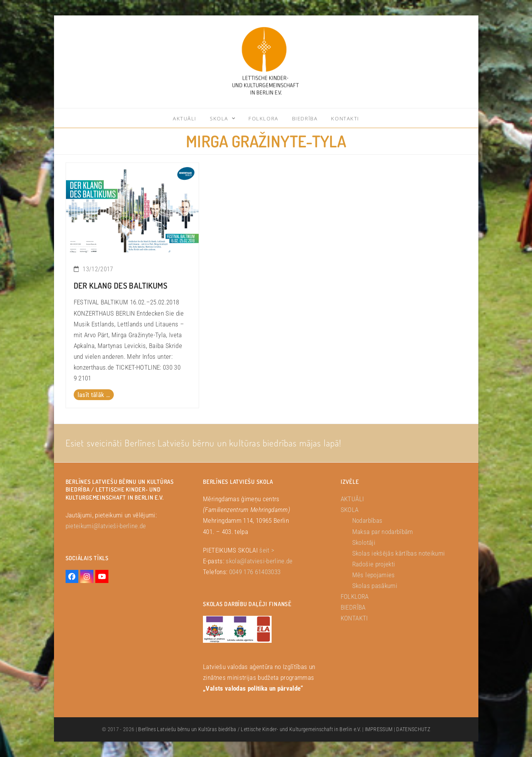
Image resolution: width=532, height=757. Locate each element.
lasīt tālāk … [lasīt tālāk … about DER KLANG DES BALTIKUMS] (94, 395)
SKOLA (350, 510)
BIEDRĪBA (353, 607)
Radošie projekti (374, 564)
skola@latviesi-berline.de (259, 561)
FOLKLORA (355, 596)
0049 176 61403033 (255, 572)
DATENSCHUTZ (413, 729)
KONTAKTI (354, 618)
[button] (17, 740)
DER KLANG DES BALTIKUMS (121, 286)
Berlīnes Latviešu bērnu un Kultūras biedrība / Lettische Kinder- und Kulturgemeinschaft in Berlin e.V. (250, 729)
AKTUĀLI (352, 499)
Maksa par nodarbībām (383, 532)
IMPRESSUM (379, 729)
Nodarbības (367, 520)
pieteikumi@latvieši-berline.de (106, 526)
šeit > (267, 550)
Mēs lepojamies (374, 575)
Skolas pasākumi (375, 586)
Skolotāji (364, 542)
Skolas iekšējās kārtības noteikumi (399, 553)
